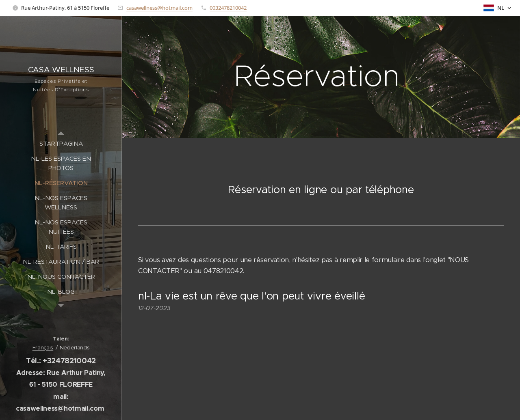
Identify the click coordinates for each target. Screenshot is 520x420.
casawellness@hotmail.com (159, 8)
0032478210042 (228, 8)
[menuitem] (61, 143)
